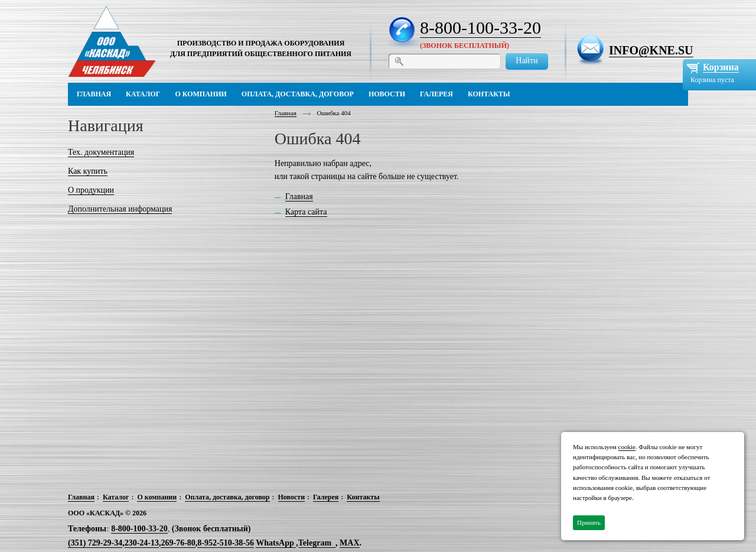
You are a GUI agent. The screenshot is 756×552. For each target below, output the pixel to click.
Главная (286, 113)
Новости (292, 497)
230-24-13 (142, 543)
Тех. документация (101, 152)
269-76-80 (178, 543)
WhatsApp (276, 543)
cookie (627, 447)
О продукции (91, 190)
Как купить (88, 171)
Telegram (315, 543)
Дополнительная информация (120, 209)
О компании (157, 497)
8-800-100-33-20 (480, 27)
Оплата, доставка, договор (227, 497)
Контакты (363, 497)
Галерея (326, 497)
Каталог (116, 497)
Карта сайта (306, 212)
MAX (349, 543)
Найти (527, 61)
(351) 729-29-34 (95, 543)
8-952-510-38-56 (226, 543)
